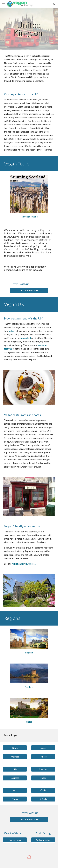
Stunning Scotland (29, 217)
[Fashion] (43, 769)
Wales (29, 722)
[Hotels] (43, 778)
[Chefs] (43, 790)
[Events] (43, 748)
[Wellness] (15, 757)
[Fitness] (43, 757)
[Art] (15, 790)
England (29, 653)
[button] (3, 4)
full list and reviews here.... (24, 564)
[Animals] (43, 799)
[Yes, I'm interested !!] (29, 291)
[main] (29, 29)
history (12, 331)
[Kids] (15, 769)
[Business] (15, 778)
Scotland (29, 687)
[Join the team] (15, 840)
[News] (15, 748)
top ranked (26, 338)
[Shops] (15, 799)
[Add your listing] (43, 840)
